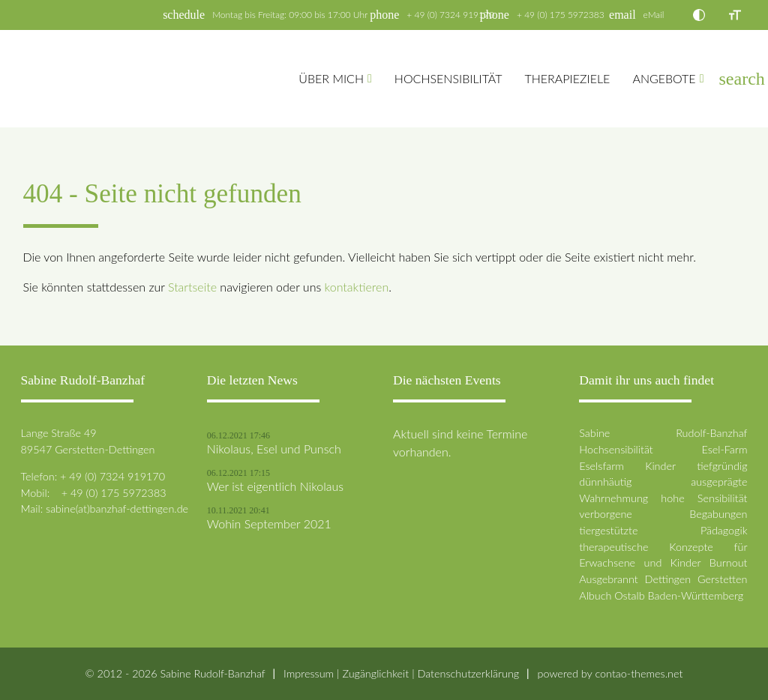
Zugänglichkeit (375, 673)
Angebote (664, 78)
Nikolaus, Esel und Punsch (274, 449)
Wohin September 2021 (269, 524)
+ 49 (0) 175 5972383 (561, 15)
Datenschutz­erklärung (468, 673)
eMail (654, 15)
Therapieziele (567, 78)
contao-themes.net (639, 673)
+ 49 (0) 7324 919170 (450, 15)
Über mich (331, 78)
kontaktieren (357, 287)
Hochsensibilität (448, 78)
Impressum (309, 673)
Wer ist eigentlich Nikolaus (275, 486)
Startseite (192, 287)
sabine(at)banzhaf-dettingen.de (117, 509)
